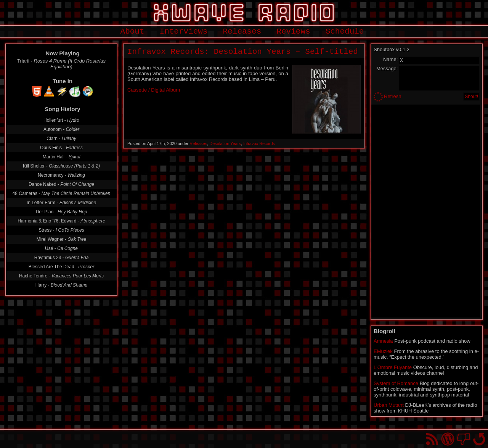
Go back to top (479, 439)
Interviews (184, 31)
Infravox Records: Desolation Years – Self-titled (243, 52)
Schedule (345, 31)
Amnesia (383, 341)
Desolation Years (225, 143)
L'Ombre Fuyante (393, 367)
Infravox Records (259, 143)
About (132, 31)
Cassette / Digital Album (154, 90)
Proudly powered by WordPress (448, 439)
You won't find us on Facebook (463, 439)
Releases (242, 31)
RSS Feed (432, 439)
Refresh (393, 96)
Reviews (293, 31)
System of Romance (396, 383)
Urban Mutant (389, 405)
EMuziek (383, 351)
